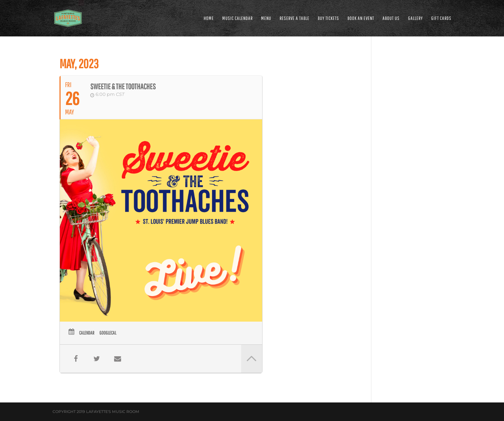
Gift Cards (441, 18)
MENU (266, 18)
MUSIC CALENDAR (237, 18)
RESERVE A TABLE (295, 18)
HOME (209, 18)
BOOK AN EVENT (361, 18)
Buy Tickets (328, 18)
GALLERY (415, 18)
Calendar (87, 333)
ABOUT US (391, 18)
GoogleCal (108, 333)
